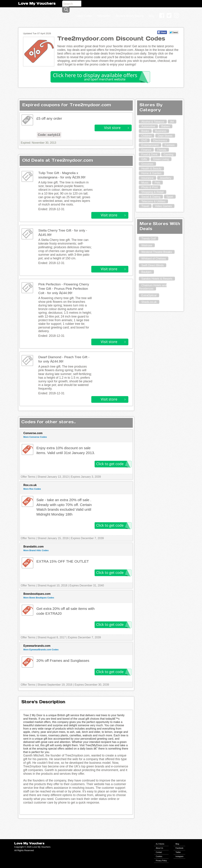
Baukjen (146, 272)
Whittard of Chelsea (153, 259)
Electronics (160, 140)
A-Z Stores (160, 844)
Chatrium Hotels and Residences (153, 287)
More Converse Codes (35, 437)
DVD (144, 140)
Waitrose (147, 245)
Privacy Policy (161, 861)
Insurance (147, 178)
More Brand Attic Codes (36, 550)
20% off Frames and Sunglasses (63, 661)
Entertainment (150, 145)
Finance (146, 150)
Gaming (169, 155)
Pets (157, 183)
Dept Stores (165, 136)
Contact (159, 852)
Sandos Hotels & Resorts (157, 279)
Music (145, 183)
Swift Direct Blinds (152, 265)
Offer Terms (28, 477)
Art (172, 122)
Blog (177, 844)
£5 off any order (49, 118)
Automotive (148, 126)
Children (146, 136)
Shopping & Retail (152, 192)
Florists (162, 150)
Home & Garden (151, 173)
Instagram (179, 856)
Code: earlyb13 (49, 135)
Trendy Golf (148, 239)
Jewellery (165, 178)
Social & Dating (151, 197)
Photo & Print (149, 187)
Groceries (147, 164)
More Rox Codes (32, 489)
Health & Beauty (151, 169)
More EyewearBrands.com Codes (41, 650)
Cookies (159, 856)
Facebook (179, 848)
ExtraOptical (149, 295)
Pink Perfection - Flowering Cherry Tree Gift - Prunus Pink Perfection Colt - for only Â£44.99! (64, 289)
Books (145, 131)
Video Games (163, 206)
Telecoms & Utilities (153, 201)
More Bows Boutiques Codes (39, 598)
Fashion (170, 145)
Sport (170, 197)
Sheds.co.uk (149, 302)
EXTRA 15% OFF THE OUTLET (63, 561)
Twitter (178, 852)
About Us (159, 848)
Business (161, 131)
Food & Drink (149, 155)
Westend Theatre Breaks (157, 252)
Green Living (161, 159)
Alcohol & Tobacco (153, 122)
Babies (166, 126)
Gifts (144, 159)
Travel (145, 206)
